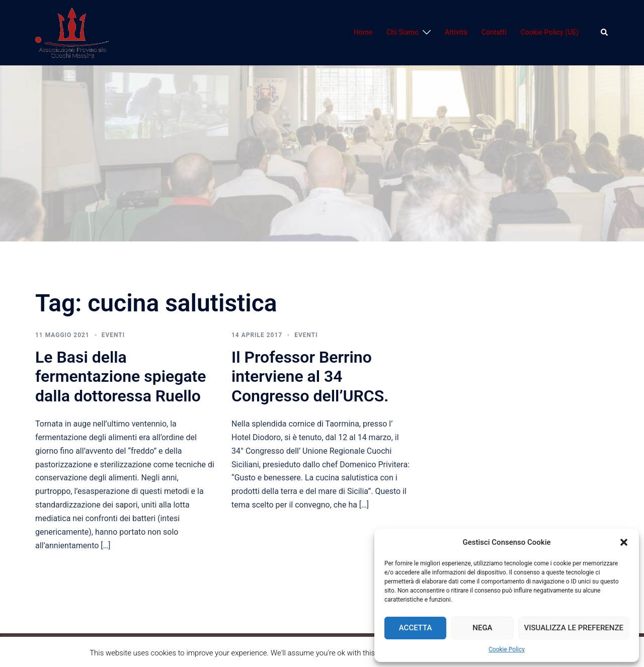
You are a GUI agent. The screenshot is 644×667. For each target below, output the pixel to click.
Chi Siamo (403, 32)
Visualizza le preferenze (574, 628)
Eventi (113, 335)
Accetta (416, 628)
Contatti (494, 32)
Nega (482, 628)
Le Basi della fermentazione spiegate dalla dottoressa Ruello (121, 377)
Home (363, 32)
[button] (624, 542)
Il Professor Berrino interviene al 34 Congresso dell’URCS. (310, 377)
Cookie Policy (507, 649)
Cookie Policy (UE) (550, 32)
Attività (456, 32)
